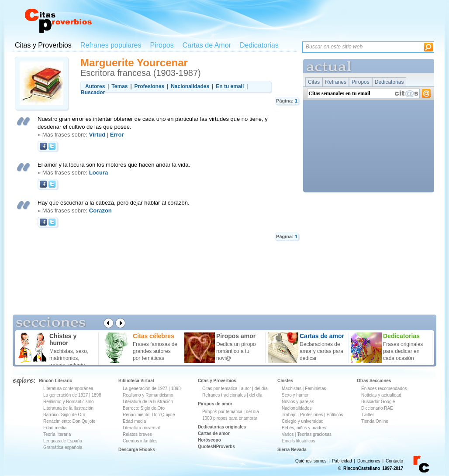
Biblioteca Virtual (136, 381)
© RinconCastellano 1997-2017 (371, 468)
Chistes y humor (63, 339)
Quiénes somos (311, 461)
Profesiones (312, 415)
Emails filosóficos (299, 441)
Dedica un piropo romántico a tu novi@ (236, 351)
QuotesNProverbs (216, 447)
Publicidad (342, 461)
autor (246, 389)
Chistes (285, 381)
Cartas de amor (214, 433)
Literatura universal (141, 428)
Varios (288, 434)
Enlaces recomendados (384, 389)
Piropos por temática (222, 412)
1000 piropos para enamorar (230, 418)
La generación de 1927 (66, 395)
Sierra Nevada (292, 450)
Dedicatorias (259, 45)
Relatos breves (137, 434)
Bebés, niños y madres (304, 428)
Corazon (100, 211)
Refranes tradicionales (224, 395)
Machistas (292, 389)
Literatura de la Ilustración (68, 408)
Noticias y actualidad (381, 395)
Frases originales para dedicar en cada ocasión (403, 351)
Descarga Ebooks (137, 450)
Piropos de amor (215, 404)
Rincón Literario (56, 381)
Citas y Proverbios (43, 45)
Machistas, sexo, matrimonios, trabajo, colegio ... (70, 358)
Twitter (368, 415)
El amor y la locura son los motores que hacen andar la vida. (114, 165)
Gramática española (63, 447)
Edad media (55, 428)
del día (261, 389)
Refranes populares (111, 45)
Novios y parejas (298, 402)
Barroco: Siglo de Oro (64, 415)
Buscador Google (378, 402)
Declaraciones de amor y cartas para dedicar (321, 351)
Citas (314, 82)
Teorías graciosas (314, 434)
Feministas (315, 389)
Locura (98, 173)
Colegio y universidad (303, 421)
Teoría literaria (57, 434)
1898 (96, 395)
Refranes (336, 82)
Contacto (394, 461)
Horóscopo (209, 440)
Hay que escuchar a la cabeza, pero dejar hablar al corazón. (114, 203)
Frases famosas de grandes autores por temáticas (155, 351)
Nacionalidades (297, 408)
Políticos (334, 415)
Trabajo (289, 415)
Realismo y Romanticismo (69, 402)
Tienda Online (375, 421)
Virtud (97, 135)
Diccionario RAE (377, 408)
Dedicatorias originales (222, 427)
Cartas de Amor (207, 45)
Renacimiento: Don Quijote (69, 421)
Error (117, 135)
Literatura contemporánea (68, 389)
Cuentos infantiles (140, 441)
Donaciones (369, 461)
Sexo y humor (295, 395)
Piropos (162, 45)
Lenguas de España (63, 441)
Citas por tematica (220, 389)
